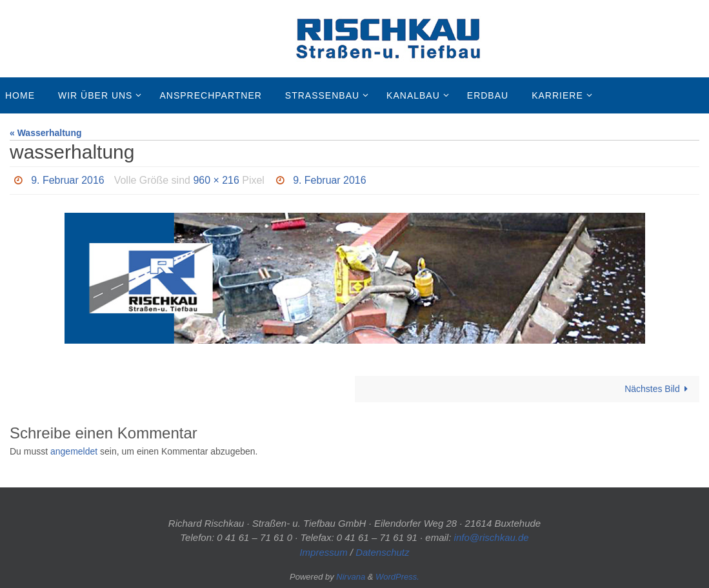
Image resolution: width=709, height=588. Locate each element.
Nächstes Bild (658, 389)
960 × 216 (217, 180)
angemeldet (74, 451)
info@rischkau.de (492, 537)
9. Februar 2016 (68, 180)
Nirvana (351, 577)
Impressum (323, 552)
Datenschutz (382, 552)
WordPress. (397, 577)
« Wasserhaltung (46, 133)
